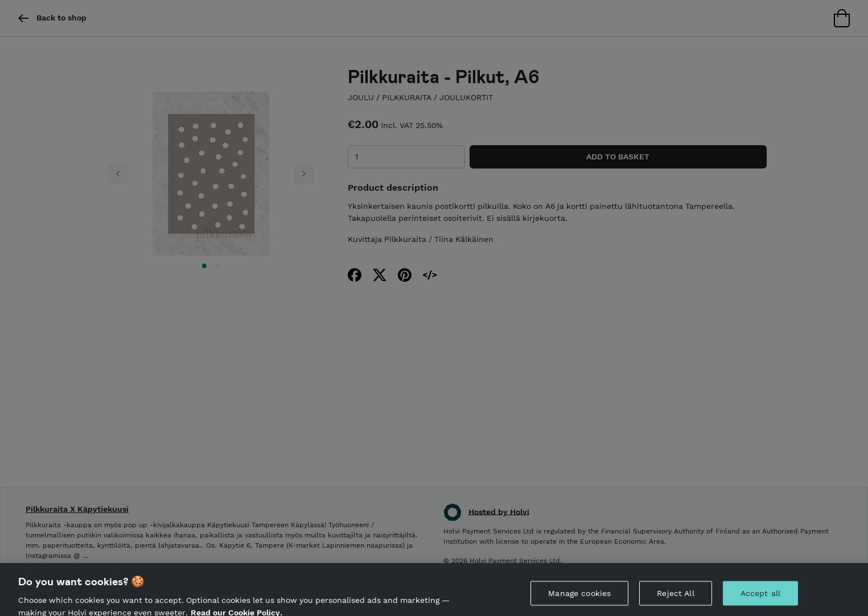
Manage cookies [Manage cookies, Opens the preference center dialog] (579, 599)
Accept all (760, 599)
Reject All (675, 599)
